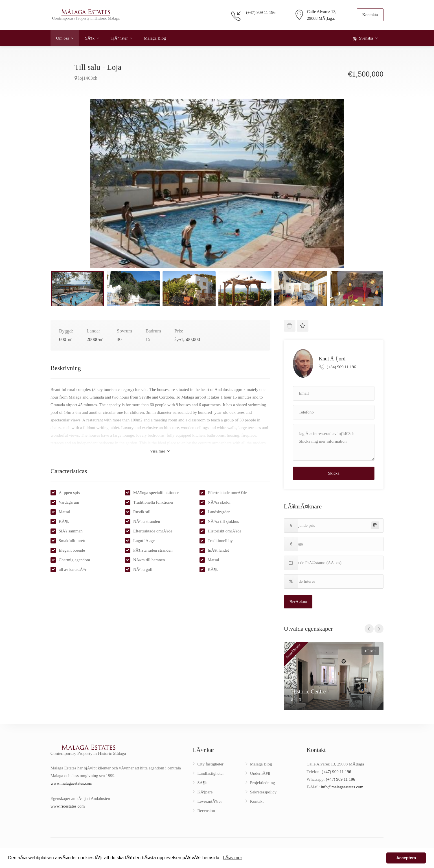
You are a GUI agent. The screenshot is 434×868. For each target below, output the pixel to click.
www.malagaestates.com (71, 783)
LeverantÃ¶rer (210, 801)
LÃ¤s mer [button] (232, 858)
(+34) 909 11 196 (341, 367)
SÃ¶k (90, 38)
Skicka (334, 473)
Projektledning (262, 783)
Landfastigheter (211, 773)
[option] (217, 184)
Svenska (363, 38)
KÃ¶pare (205, 792)
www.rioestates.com (68, 806)
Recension (206, 811)
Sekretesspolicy (263, 792)
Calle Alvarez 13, (322, 12)
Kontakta (370, 15)
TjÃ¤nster (119, 38)
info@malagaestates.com (342, 787)
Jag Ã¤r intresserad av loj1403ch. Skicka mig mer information (334, 442)
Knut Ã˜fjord (332, 358)
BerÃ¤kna (298, 602)
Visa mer (160, 451)
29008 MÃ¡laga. (321, 18)
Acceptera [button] (406, 858)
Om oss (63, 38)
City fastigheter (210, 764)
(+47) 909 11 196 (261, 12)
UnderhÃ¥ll (260, 773)
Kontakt (257, 801)
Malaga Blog (155, 38)
